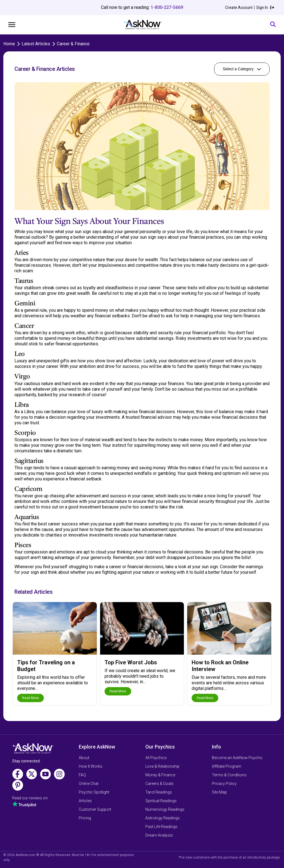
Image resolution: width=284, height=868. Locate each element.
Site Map (219, 792)
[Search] (273, 25)
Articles (85, 801)
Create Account (239, 8)
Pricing (85, 818)
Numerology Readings (165, 809)
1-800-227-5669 (167, 7)
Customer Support (95, 809)
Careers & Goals (159, 784)
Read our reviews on (30, 798)
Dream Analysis (159, 835)
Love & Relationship (162, 766)
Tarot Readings (159, 792)
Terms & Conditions (229, 775)
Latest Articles (36, 44)
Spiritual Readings (161, 801)
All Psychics (156, 758)
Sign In (265, 8)
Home (9, 44)
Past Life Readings (161, 827)
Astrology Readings (163, 818)
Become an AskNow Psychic (237, 758)
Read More (31, 698)
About (84, 758)
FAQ (82, 775)
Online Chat (89, 784)
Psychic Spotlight (94, 792)
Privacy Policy (224, 784)
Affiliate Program (227, 766)
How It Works (91, 766)
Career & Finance (73, 44)
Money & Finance (160, 775)
